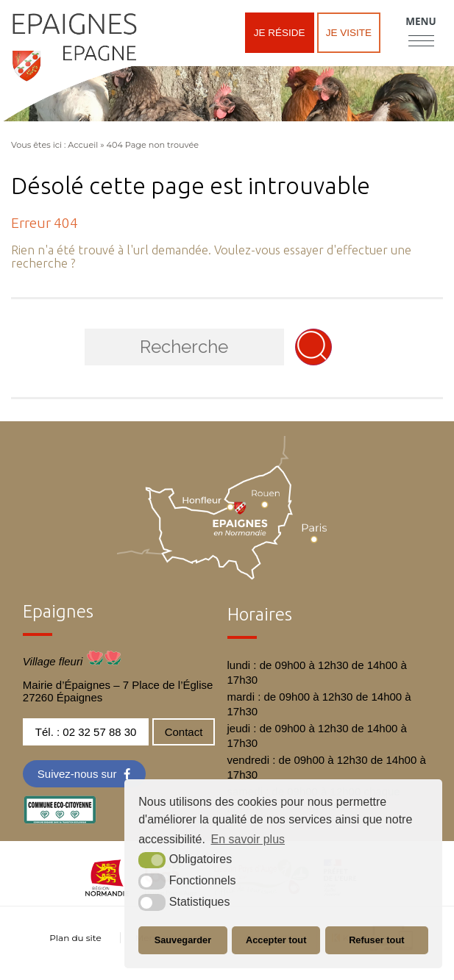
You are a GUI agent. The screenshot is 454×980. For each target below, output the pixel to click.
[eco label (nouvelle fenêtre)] (60, 820)
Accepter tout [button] (276, 940)
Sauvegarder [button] (183, 940)
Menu (421, 21)
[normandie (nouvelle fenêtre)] (107, 892)
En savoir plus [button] (248, 839)
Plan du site (75, 938)
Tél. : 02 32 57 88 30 (86, 732)
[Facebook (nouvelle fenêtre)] (84, 774)
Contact (184, 732)
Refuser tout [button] (376, 940)
